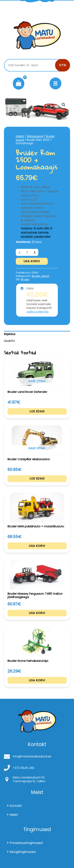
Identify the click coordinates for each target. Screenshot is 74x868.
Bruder (25, 279)
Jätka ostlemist (37, 312)
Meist (14, 815)
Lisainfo (9, 341)
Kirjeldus (10, 334)
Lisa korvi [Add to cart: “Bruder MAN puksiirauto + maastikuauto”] (37, 546)
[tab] (37, 334)
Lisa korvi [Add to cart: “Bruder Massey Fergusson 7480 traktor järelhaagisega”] (37, 613)
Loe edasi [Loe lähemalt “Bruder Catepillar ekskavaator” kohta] (37, 478)
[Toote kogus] (27, 252)
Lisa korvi (32, 261)
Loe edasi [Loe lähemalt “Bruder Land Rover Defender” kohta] (37, 411)
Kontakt (16, 806)
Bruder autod (40, 276)
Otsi (63, 65)
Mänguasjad (35, 136)
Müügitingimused (23, 852)
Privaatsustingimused (26, 843)
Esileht (20, 136)
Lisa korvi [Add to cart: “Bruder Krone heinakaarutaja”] (37, 680)
